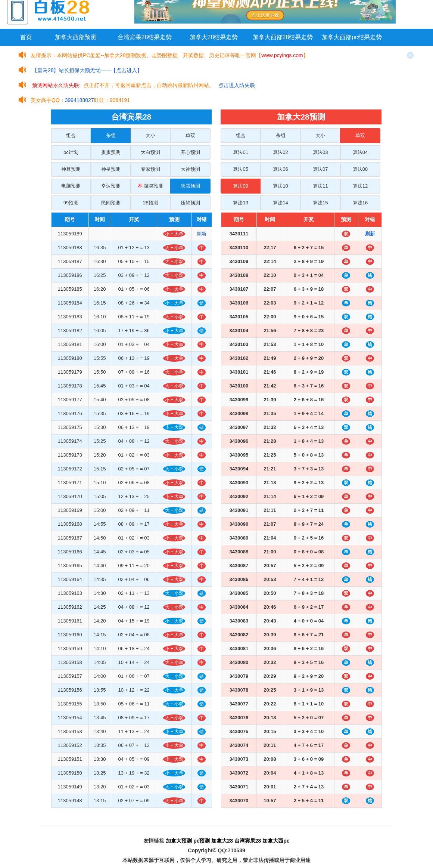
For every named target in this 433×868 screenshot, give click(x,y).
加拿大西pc (276, 841)
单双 (190, 135)
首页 (26, 37)
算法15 (320, 203)
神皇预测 (111, 169)
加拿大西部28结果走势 (283, 37)
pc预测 (202, 841)
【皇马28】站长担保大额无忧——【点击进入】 (87, 70)
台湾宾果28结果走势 (145, 37)
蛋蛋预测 (111, 152)
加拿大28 (222, 841)
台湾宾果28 (248, 841)
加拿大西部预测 (76, 37)
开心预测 (190, 152)
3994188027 (80, 100)
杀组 (111, 135)
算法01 (240, 152)
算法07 (320, 169)
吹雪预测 (190, 186)
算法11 (320, 186)
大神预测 (190, 169)
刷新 (202, 234)
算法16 (360, 203)
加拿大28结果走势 (214, 37)
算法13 (240, 203)
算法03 (320, 152)
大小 (150, 135)
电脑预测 (71, 186)
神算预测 (71, 169)
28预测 (150, 203)
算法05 (240, 169)
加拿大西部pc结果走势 (352, 37)
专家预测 (150, 169)
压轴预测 (190, 203)
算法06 (280, 169)
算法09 (240, 186)
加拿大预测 (179, 841)
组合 (71, 135)
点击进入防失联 (237, 85)
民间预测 (111, 203)
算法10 (280, 186)
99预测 (71, 203)
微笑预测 (151, 186)
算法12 (360, 186)
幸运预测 (111, 186)
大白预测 (150, 152)
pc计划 (71, 152)
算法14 (280, 203)
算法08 (360, 169)
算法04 (360, 152)
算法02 (280, 152)
